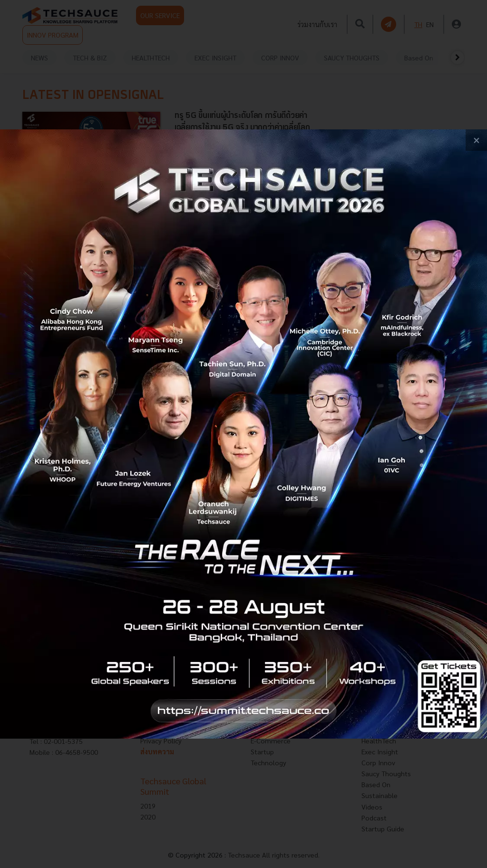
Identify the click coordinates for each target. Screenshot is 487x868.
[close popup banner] (476, 140)
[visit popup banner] (243, 434)
